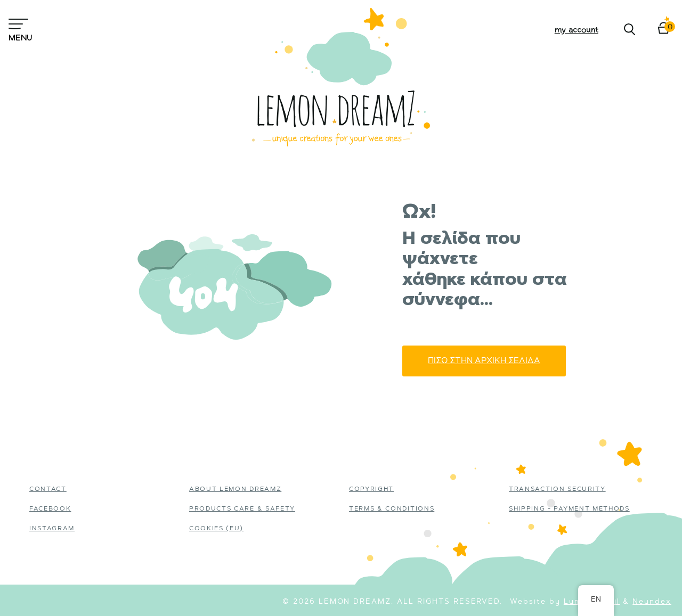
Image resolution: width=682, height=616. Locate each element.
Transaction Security (557, 489)
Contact (48, 489)
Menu (20, 29)
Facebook (50, 509)
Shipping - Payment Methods (569, 509)
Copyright (371, 489)
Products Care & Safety (242, 509)
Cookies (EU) (216, 529)
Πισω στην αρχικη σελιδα (484, 361)
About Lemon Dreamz (235, 489)
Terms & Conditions (392, 509)
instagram (52, 529)
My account (577, 29)
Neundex (652, 602)
